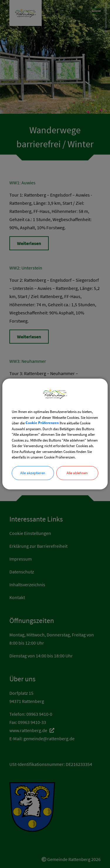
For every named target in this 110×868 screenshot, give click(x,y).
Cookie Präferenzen (42, 423)
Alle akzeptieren (33, 473)
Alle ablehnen (77, 473)
